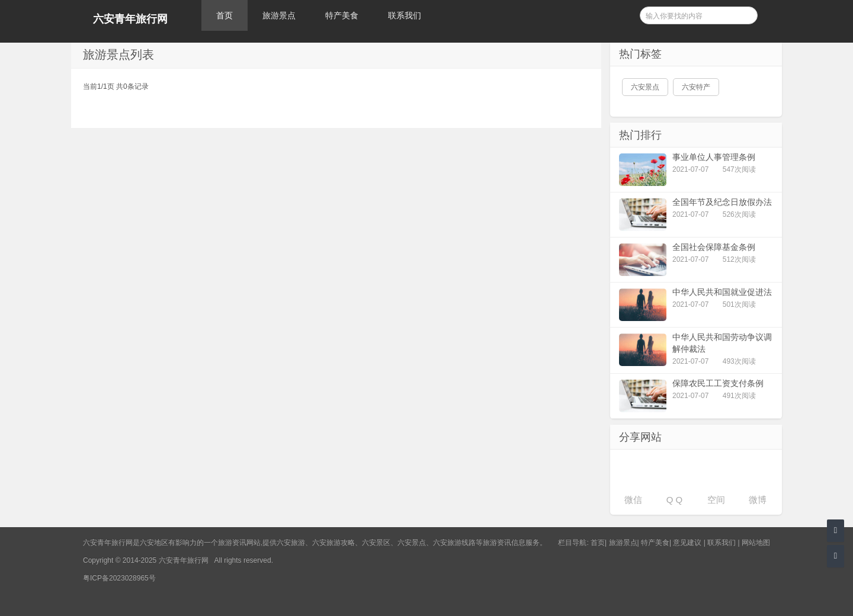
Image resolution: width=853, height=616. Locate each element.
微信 (633, 500)
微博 (758, 500)
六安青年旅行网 (130, 19)
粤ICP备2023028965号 (119, 578)
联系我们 (405, 15)
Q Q (675, 500)
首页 (225, 15)
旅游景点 (279, 15)
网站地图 (756, 543)
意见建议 (687, 543)
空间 (716, 500)
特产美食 (342, 15)
